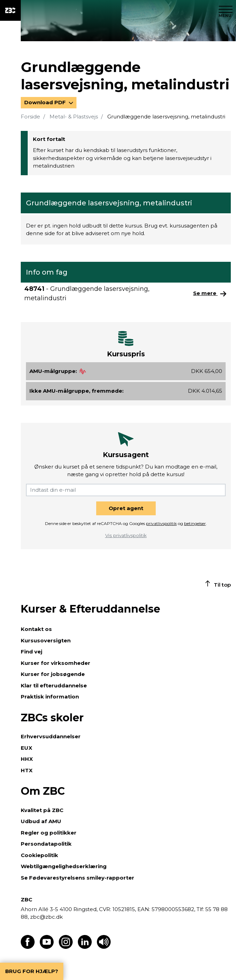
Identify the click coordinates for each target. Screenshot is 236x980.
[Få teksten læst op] (104, 947)
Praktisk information (50, 697)
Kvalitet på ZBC (42, 810)
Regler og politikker (49, 833)
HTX (27, 770)
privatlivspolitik (161, 523)
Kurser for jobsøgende (53, 674)
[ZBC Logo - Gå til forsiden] (10, 10)
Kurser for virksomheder (56, 663)
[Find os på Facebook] (28, 947)
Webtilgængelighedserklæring (64, 866)
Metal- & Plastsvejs (74, 117)
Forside (30, 117)
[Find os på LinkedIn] (85, 947)
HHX (27, 759)
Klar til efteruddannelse (54, 685)
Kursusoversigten (46, 640)
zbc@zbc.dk (46, 917)
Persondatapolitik (46, 844)
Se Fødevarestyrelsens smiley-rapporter (78, 878)
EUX (26, 748)
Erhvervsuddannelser (51, 736)
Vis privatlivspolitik (126, 535)
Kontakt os (36, 629)
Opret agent (126, 508)
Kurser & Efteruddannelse (90, 609)
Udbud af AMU (41, 821)
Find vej (31, 652)
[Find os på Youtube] (47, 947)
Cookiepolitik (39, 855)
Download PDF (46, 102)
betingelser (195, 523)
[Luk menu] (226, 10)
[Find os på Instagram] (66, 947)
